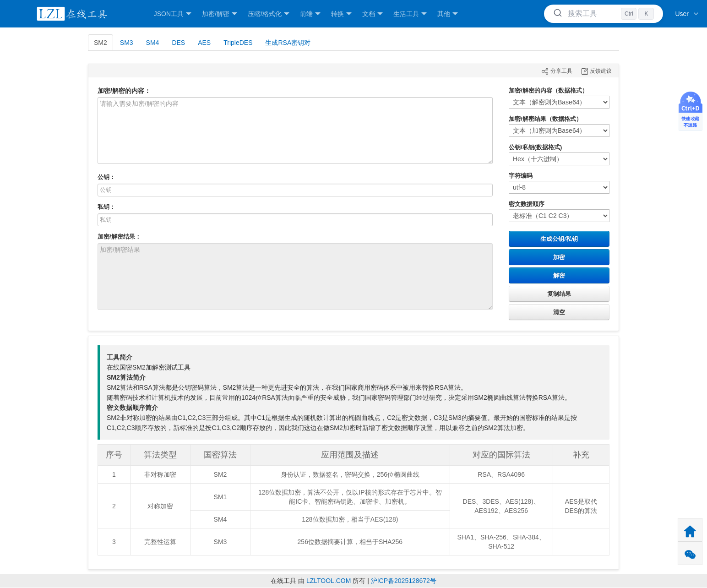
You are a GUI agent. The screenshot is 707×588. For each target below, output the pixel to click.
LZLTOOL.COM (329, 581)
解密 (559, 275)
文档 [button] (373, 14)
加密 (559, 257)
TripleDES (238, 43)
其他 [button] (448, 14)
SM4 (153, 43)
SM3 (127, 43)
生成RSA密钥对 (288, 43)
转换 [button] (341, 14)
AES (204, 43)
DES (178, 43)
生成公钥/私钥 (559, 239)
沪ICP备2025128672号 (404, 581)
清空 (559, 312)
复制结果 (559, 294)
